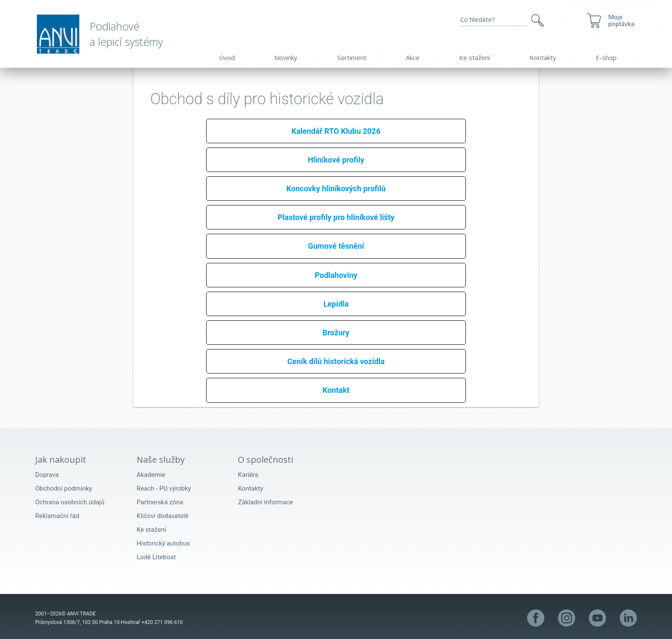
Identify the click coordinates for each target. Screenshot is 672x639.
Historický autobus (163, 543)
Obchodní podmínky (64, 488)
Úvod (227, 57)
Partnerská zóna (160, 502)
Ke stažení (474, 57)
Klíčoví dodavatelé (163, 516)
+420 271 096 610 (162, 622)
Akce (413, 57)
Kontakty (543, 57)
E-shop (606, 57)
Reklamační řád (57, 516)
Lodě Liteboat (156, 557)
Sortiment (352, 57)
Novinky (286, 57)
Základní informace (265, 502)
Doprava (47, 475)
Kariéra (248, 475)
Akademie (151, 475)
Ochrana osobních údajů (70, 502)
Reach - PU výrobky (164, 488)
